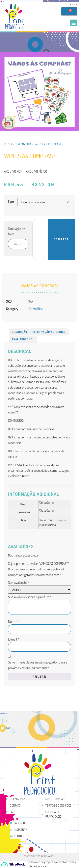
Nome (13, 621)
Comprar (61, 239)
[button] (74, 23)
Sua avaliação (19, 582)
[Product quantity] (39, 239)
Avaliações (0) (23, 339)
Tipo (11, 201)
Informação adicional (49, 332)
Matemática (23, 144)
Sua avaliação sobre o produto (30, 597)
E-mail (14, 639)
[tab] (19, 332)
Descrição (20, 332)
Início (8, 144)
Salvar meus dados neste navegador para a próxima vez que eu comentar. (38, 665)
